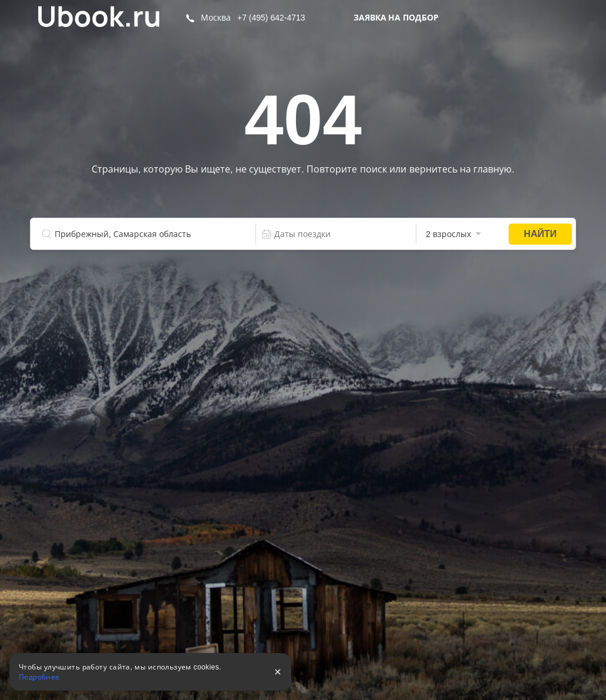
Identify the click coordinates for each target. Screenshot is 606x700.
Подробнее (39, 677)
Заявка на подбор (396, 18)
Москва (216, 18)
